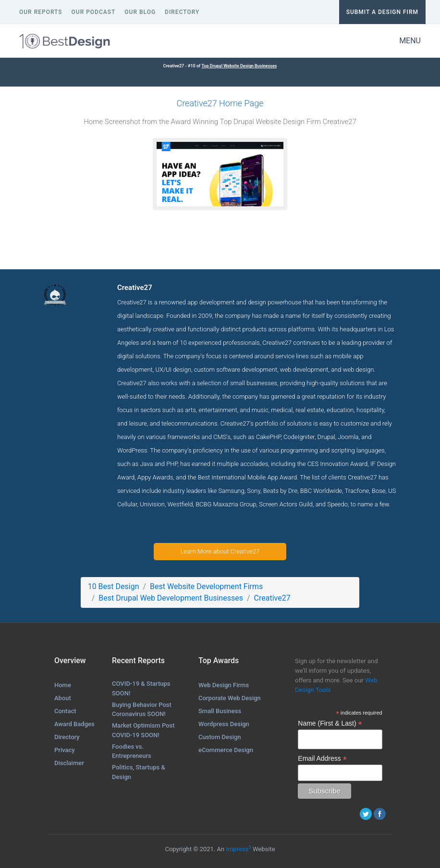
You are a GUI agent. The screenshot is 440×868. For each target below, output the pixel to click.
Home (63, 685)
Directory (67, 737)
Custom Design (220, 737)
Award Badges (74, 724)
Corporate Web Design (230, 698)
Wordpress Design (224, 724)
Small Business (220, 711)
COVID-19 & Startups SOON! (141, 688)
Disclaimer (69, 763)
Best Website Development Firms (206, 586)
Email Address (322, 759)
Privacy (65, 750)
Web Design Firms (224, 685)
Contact (65, 711)
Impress (238, 849)
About (63, 698)
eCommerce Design (226, 750)
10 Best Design (114, 586)
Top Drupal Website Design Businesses (239, 66)
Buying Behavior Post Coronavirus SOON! (142, 710)
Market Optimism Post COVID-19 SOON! (143, 730)
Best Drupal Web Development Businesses (171, 598)
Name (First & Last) (330, 723)
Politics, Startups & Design (139, 772)
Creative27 (272, 598)
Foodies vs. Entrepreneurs (132, 751)
